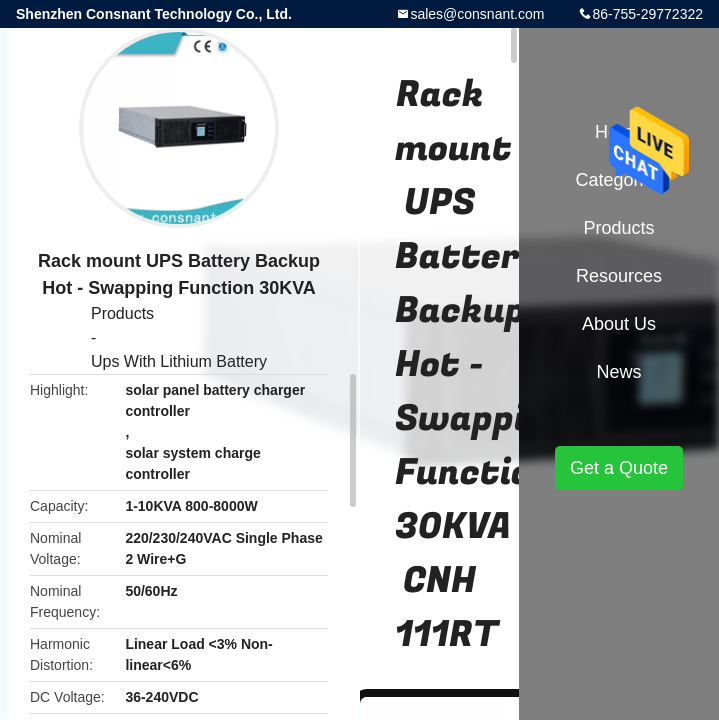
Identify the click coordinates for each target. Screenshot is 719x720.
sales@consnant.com (477, 14)
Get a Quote (619, 468)
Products (122, 313)
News (618, 372)
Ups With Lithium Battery (179, 361)
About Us (619, 324)
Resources (619, 276)
